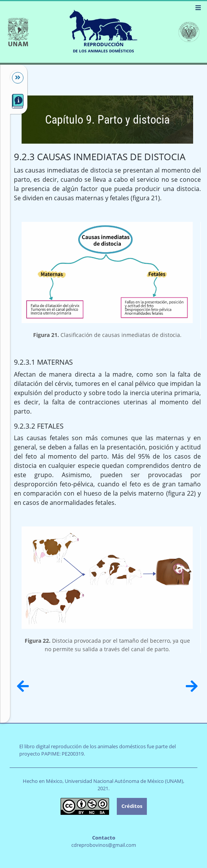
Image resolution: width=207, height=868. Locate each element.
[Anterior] (23, 686)
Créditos (132, 806)
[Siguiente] (192, 686)
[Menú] (198, 8)
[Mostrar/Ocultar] (14, 78)
